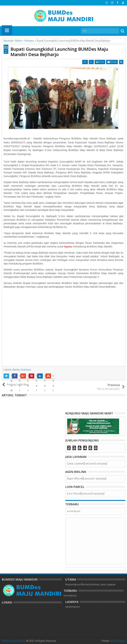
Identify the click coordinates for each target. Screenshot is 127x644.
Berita (16, 370)
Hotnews (26, 370)
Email (112, 62)
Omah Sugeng (117, 641)
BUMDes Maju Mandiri (14, 641)
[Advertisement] (63, 329)
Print (100, 62)
